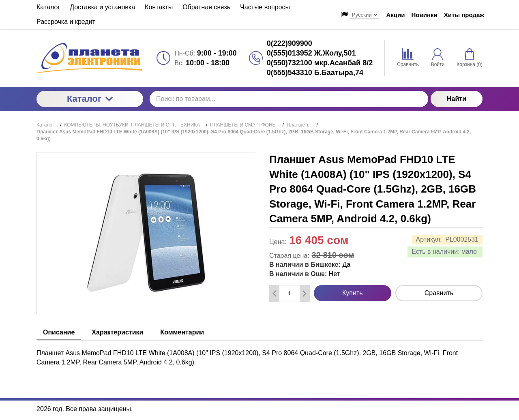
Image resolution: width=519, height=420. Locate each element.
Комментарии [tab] (182, 332)
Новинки (425, 15)
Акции (396, 15)
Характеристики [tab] (117, 332)
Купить (353, 293)
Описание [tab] (59, 332)
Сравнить (439, 293)
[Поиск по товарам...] (289, 99)
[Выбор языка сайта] (365, 15)
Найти (457, 99)
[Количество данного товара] (290, 293)
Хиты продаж (464, 15)
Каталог (90, 99)
